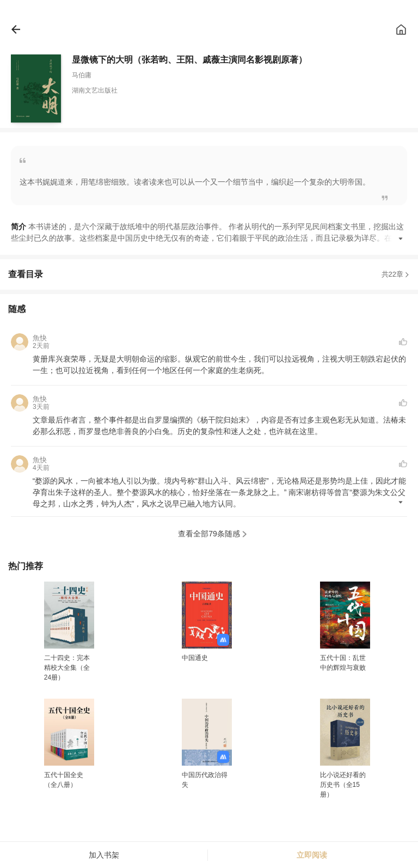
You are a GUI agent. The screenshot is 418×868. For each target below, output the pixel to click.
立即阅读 (312, 855)
